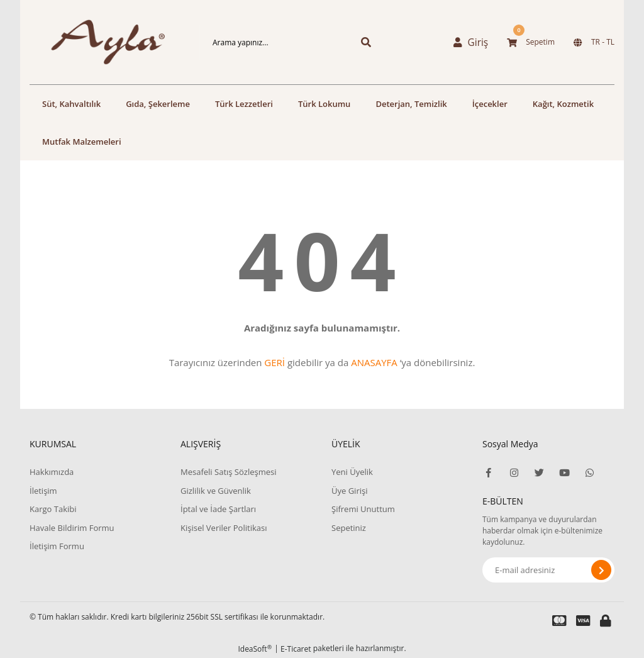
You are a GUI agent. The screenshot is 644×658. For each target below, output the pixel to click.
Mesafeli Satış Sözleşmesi (229, 472)
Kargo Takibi (53, 509)
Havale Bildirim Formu (72, 528)
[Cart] (531, 42)
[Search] (272, 42)
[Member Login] (474, 42)
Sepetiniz (349, 528)
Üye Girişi (349, 491)
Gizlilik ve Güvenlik (216, 491)
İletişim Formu (57, 546)
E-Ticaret (296, 649)
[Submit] (601, 570)
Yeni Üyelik (352, 472)
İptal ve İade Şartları (218, 509)
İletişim (43, 491)
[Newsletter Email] (548, 570)
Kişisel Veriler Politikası (224, 528)
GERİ (275, 362)
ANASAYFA (374, 362)
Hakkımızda (52, 472)
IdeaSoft (255, 649)
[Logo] (96, 42)
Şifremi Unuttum (363, 509)
